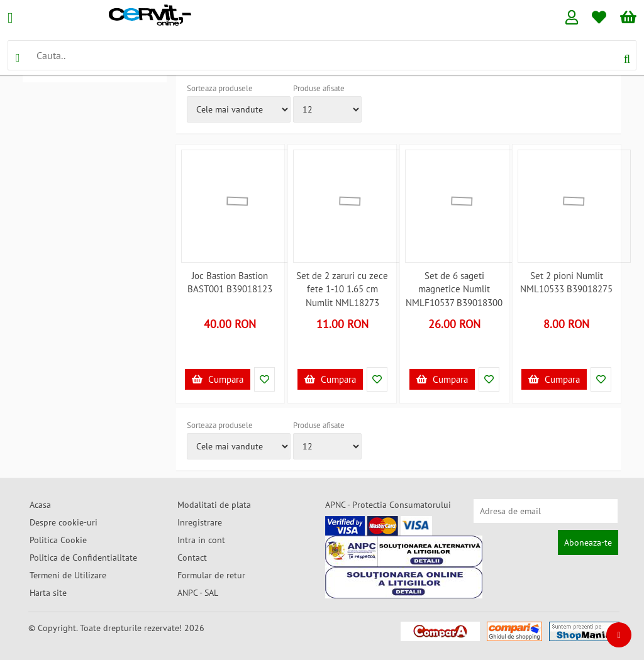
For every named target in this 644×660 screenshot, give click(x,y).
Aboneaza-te (588, 542)
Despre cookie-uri (64, 522)
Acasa (40, 505)
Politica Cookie (58, 540)
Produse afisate (319, 88)
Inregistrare (200, 522)
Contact (192, 558)
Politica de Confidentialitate (83, 558)
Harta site (48, 593)
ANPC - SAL (198, 593)
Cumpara (218, 379)
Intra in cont (201, 540)
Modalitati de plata (214, 505)
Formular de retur (211, 575)
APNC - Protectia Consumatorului (388, 505)
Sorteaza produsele (220, 88)
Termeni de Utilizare (68, 575)
